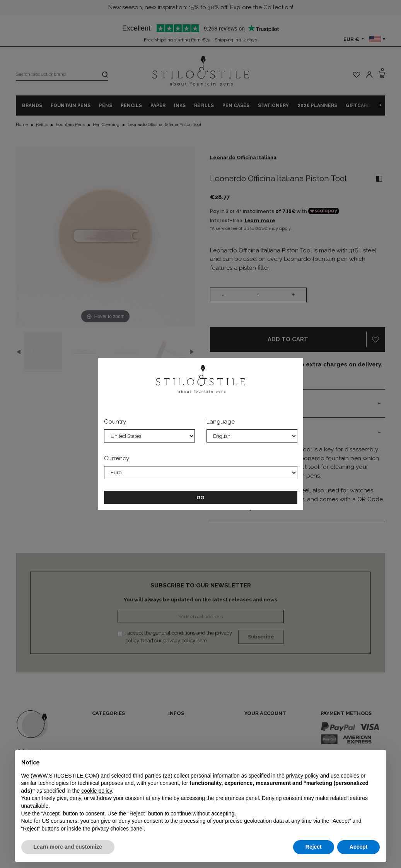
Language (221, 422)
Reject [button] (314, 847)
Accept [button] (359, 847)
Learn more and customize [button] (68, 847)
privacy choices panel (118, 829)
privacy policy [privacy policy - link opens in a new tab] (302, 776)
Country (115, 422)
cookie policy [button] (96, 791)
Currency (117, 458)
